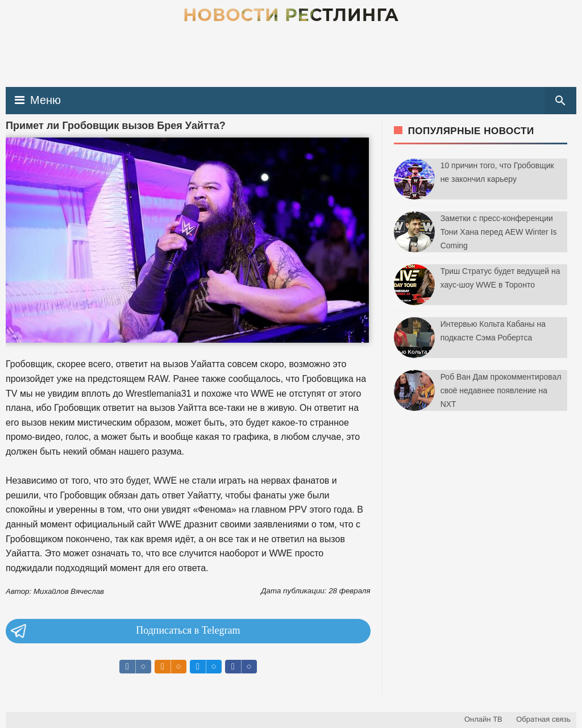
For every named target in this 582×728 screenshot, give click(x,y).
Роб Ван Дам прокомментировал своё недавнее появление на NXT (501, 390)
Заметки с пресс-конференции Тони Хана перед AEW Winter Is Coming (499, 232)
